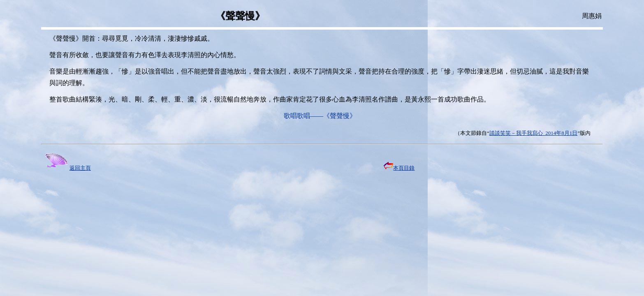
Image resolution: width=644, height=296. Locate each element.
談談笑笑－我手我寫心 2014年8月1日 (533, 133)
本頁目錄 (399, 168)
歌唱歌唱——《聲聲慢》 (320, 116)
